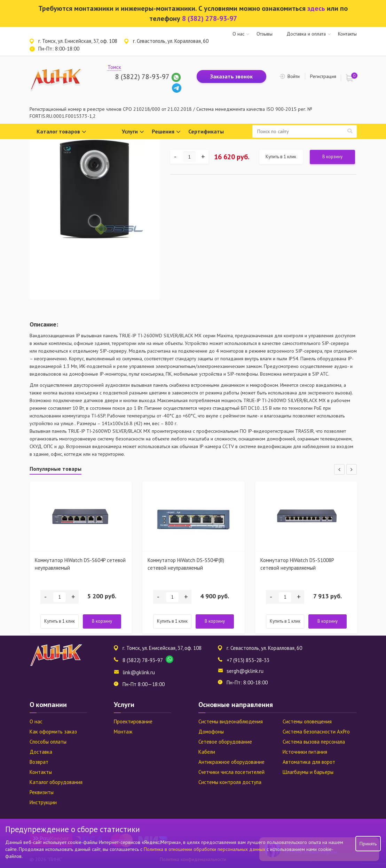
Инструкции (43, 802)
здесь (316, 8)
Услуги (133, 132)
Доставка (41, 752)
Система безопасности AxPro (316, 732)
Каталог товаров (61, 132)
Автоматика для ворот (309, 762)
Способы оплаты (48, 742)
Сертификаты (206, 131)
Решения (166, 132)
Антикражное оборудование (231, 762)
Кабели (207, 752)
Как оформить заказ (53, 732)
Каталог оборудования (56, 782)
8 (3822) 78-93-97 (142, 77)
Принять (368, 844)
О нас (238, 34)
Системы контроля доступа (230, 782)
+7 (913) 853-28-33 (248, 660)
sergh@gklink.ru (245, 671)
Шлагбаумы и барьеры (308, 772)
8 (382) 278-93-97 (210, 18)
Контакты (347, 34)
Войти (294, 76)
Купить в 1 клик (281, 157)
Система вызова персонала (314, 742)
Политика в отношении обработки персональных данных (205, 849)
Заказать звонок (231, 76)
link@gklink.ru (139, 672)
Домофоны (211, 732)
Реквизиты (42, 792)
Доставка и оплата (306, 34)
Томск (114, 67)
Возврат (39, 762)
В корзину (332, 157)
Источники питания (305, 752)
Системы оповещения (307, 721)
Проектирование (133, 721)
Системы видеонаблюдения (231, 721)
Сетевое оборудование (225, 742)
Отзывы (265, 34)
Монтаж (123, 732)
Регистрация (323, 76)
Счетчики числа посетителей (231, 772)
